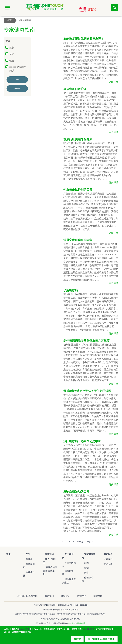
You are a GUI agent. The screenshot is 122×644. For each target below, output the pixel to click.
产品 (25, 554)
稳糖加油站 (87, 574)
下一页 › (80, 542)
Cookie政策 (24, 630)
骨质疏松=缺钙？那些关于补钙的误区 (87, 391)
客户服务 (106, 554)
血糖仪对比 (29, 569)
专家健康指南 (88, 554)
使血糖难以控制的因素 (78, 190)
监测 (12, 48)
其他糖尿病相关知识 (18, 69)
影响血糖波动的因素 (76, 492)
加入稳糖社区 (49, 559)
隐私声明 (81, 615)
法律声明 (77, 587)
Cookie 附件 (89, 630)
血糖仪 (27, 559)
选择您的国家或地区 (37, 587)
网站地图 (88, 587)
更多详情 (114, 82)
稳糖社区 (47, 554)
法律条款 (71, 615)
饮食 (12, 61)
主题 (8, 41)
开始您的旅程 (69, 559)
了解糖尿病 (71, 290)
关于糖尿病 (68, 554)
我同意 (77, 640)
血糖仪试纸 (29, 564)
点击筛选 (115, 8)
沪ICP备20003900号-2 (61, 619)
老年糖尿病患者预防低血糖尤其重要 (86, 341)
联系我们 (106, 559)
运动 (12, 54)
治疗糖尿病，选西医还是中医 (82, 441)
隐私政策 (66, 587)
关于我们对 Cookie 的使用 (101, 640)
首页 (6, 554)
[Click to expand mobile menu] (7, 8)
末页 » (90, 542)
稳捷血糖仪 (8, 561)
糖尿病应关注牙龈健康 (78, 139)
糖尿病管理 (68, 564)
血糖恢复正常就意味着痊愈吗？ (84, 39)
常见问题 (106, 564)
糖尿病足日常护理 (75, 89)
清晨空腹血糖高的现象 (78, 240)
